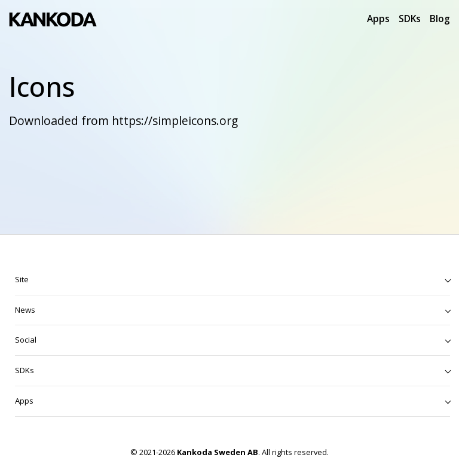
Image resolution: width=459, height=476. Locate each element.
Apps (378, 19)
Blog (440, 19)
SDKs (410, 19)
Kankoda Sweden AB (218, 452)
